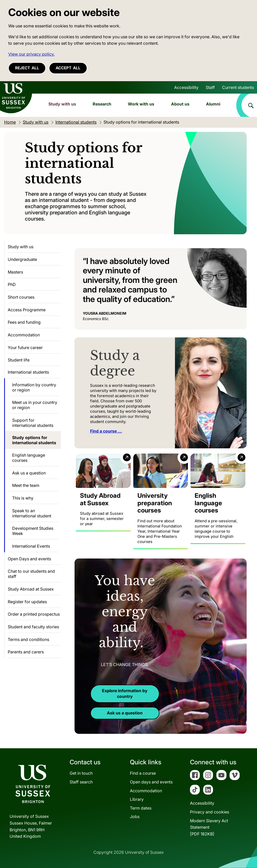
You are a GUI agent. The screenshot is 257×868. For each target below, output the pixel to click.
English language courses (29, 458)
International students (28, 372)
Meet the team (26, 485)
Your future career (25, 348)
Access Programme (27, 310)
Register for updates (27, 602)
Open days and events (151, 782)
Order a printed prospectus (34, 614)
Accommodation (24, 335)
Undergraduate (22, 259)
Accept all (68, 68)
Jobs (135, 817)
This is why (23, 498)
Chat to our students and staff (31, 574)
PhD (12, 284)
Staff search (81, 782)
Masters (15, 272)
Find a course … (106, 431)
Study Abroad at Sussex (31, 589)
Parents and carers (26, 652)
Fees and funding (24, 322)
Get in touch (81, 773)
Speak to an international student (32, 513)
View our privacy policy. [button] (31, 54)
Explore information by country (125, 693)
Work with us (141, 104)
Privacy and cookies (210, 812)
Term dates (141, 808)
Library (137, 799)
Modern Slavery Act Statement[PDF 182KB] (209, 827)
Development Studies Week (33, 531)
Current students (238, 87)
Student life (19, 360)
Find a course (143, 773)
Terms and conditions (28, 639)
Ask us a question (125, 713)
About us (180, 104)
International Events (31, 546)
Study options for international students (34, 440)
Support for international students (33, 423)
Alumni (213, 104)
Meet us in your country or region (35, 405)
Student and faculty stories (33, 627)
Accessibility (186, 87)
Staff (210, 87)
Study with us (62, 104)
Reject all (27, 68)
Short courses (21, 297)
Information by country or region (34, 387)
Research (102, 104)
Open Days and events (29, 559)
